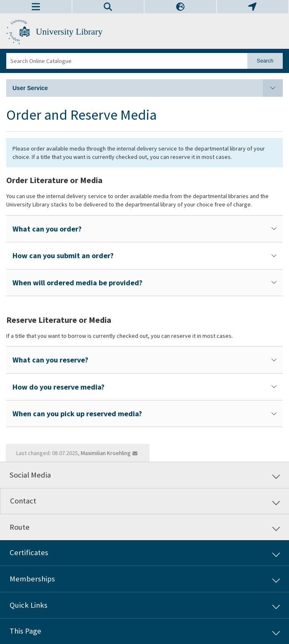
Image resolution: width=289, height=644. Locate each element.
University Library (69, 32)
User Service (148, 88)
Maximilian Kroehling (106, 453)
